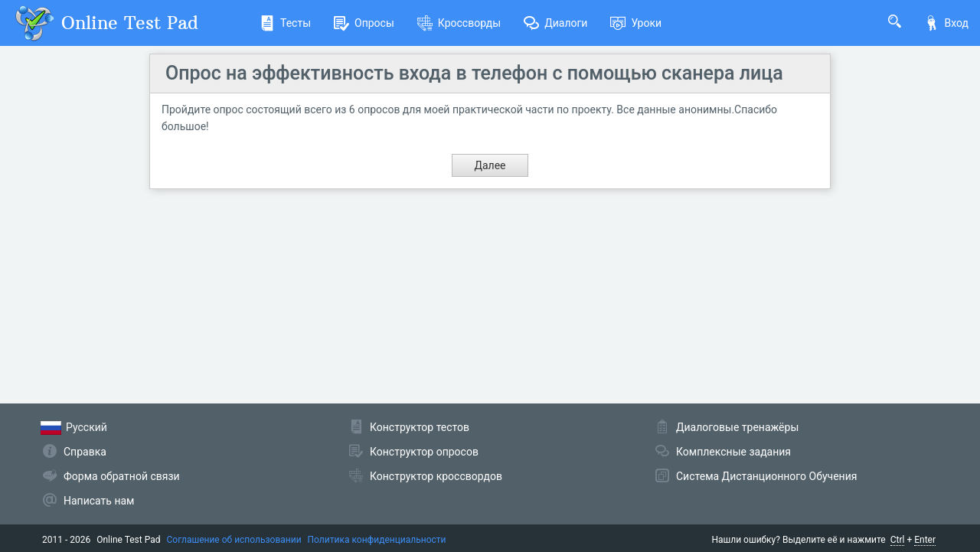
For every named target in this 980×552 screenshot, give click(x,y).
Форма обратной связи (122, 476)
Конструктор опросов (424, 452)
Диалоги (555, 23)
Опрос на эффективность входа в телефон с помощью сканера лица (474, 73)
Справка (85, 452)
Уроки (636, 23)
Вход (946, 23)
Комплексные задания (733, 452)
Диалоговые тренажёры (737, 427)
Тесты (285, 23)
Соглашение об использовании (234, 540)
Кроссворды (459, 23)
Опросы (364, 23)
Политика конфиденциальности (377, 540)
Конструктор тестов (420, 427)
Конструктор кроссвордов (436, 476)
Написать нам (99, 501)
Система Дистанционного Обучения (766, 476)
